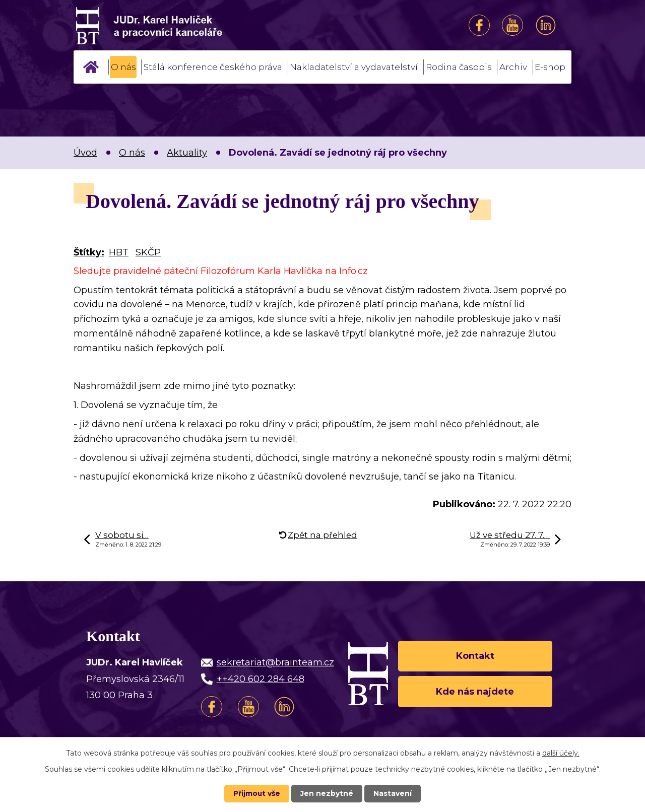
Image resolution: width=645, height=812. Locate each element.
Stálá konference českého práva (213, 67)
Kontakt (475, 655)
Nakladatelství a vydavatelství (354, 67)
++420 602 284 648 (261, 679)
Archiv (513, 67)
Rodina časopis (459, 67)
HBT (119, 252)
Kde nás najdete (475, 692)
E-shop (550, 67)
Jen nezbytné (327, 793)
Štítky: (89, 252)
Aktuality (187, 153)
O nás (123, 67)
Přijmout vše (257, 793)
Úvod (91, 67)
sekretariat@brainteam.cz (275, 662)
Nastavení (393, 793)
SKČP (148, 252)
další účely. (561, 753)
